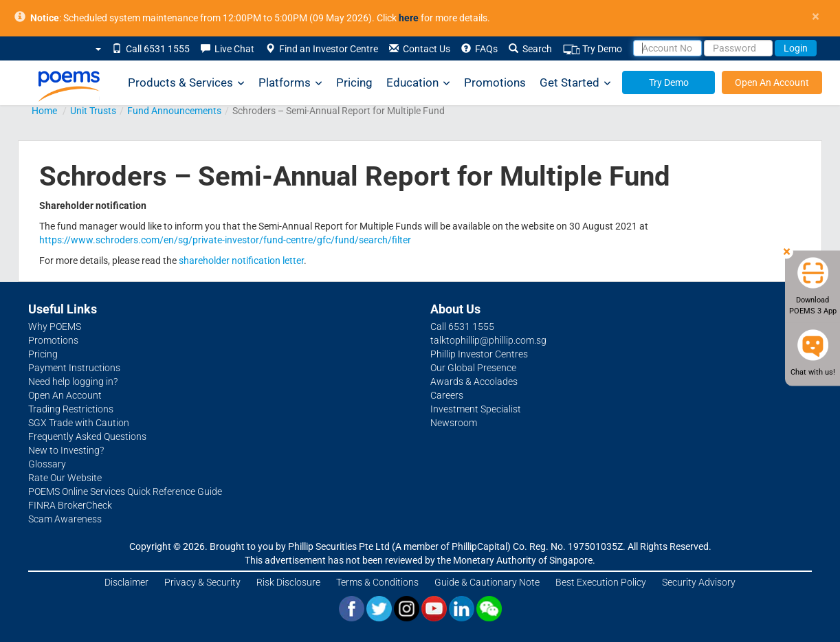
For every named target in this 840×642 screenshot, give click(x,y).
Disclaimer (126, 582)
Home (44, 111)
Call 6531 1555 (151, 49)
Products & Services (186, 83)
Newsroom (454, 423)
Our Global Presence (473, 368)
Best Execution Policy (601, 582)
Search (530, 49)
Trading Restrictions (71, 409)
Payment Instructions (74, 368)
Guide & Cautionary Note (487, 582)
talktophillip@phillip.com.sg (488, 340)
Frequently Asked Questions (87, 436)
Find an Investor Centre (322, 49)
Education (418, 83)
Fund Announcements (174, 111)
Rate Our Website (65, 478)
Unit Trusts (93, 111)
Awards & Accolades (474, 381)
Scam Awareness (65, 519)
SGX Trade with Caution (79, 423)
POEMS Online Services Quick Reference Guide (125, 491)
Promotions (495, 82)
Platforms (290, 83)
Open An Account (772, 82)
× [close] (816, 17)
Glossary (47, 464)
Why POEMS (55, 326)
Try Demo (593, 49)
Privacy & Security (202, 582)
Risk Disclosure (288, 582)
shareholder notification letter (241, 261)
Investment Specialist (476, 409)
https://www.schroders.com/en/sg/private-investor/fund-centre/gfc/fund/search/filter (225, 240)
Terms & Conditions (377, 582)
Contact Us (420, 49)
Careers (447, 395)
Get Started (575, 83)
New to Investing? (66, 450)
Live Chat (228, 49)
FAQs (479, 49)
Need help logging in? (73, 381)
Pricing (354, 82)
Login (796, 48)
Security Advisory (699, 582)
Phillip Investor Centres (479, 354)
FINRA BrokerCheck (70, 505)
